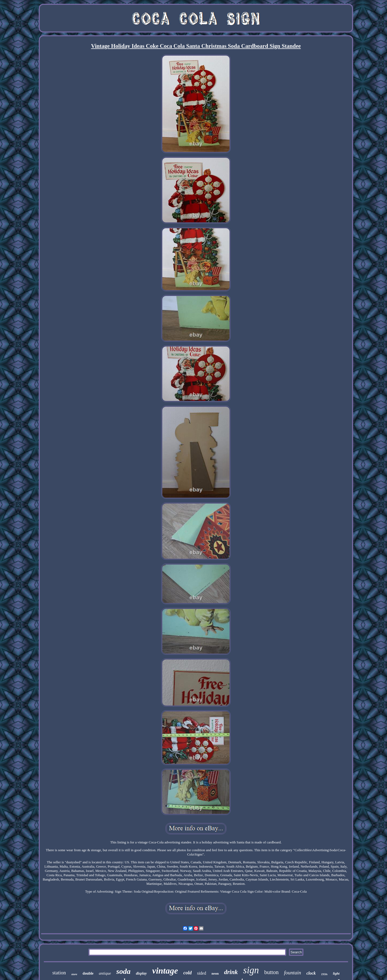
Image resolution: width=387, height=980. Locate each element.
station (59, 973)
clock (311, 973)
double (88, 973)
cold (187, 973)
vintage (165, 971)
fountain (293, 973)
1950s (324, 974)
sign (251, 970)
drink (231, 972)
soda (123, 971)
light (336, 973)
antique (105, 973)
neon (215, 973)
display (141, 973)
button (271, 972)
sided (202, 973)
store (74, 974)
